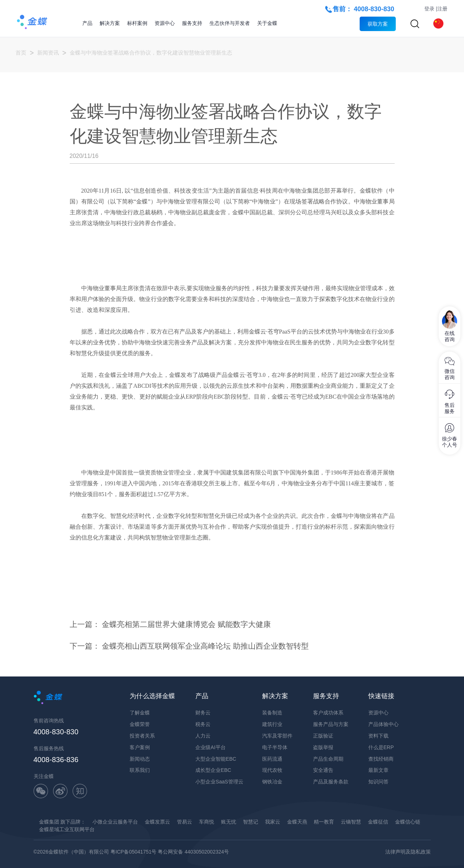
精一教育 (324, 822)
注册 (442, 9)
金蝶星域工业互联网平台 (67, 829)
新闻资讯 (48, 53)
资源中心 (165, 23)
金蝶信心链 (408, 822)
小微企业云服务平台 (115, 822)
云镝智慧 (351, 822)
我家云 (273, 822)
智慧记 (251, 822)
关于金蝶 (267, 23)
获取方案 (378, 24)
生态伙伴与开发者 (230, 23)
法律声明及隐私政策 (408, 852)
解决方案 (110, 23)
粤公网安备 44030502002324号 (193, 852)
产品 (87, 23)
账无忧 (229, 822)
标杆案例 (137, 23)
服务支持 (192, 23)
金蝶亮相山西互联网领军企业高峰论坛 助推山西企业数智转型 (205, 646)
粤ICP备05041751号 (134, 852)
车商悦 (207, 822)
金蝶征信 (378, 822)
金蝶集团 (49, 822)
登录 (429, 9)
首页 (21, 53)
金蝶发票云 (157, 822)
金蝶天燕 (297, 822)
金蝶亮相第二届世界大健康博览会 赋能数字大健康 (186, 624)
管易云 (185, 822)
